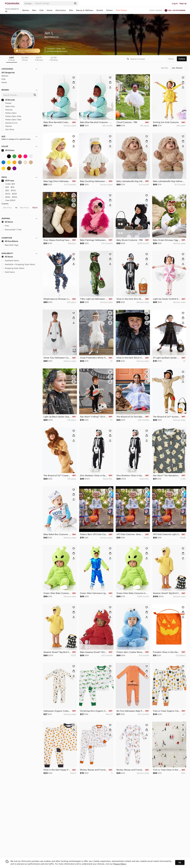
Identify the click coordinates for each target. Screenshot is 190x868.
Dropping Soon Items (13, 268)
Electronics (61, 10)
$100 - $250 (9, 194)
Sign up (183, 3)
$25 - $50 (8, 187)
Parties (109, 10)
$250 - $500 (9, 197)
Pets (71, 10)
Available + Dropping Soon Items (18, 264)
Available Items (10, 261)
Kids (42, 10)
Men (34, 10)
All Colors (8, 150)
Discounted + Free (12, 230)
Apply (35, 207)
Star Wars (8, 129)
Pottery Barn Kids (11, 116)
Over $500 (9, 200)
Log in (175, 3)
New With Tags (10, 245)
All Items (7, 222)
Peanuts (7, 110)
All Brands (8, 100)
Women (26, 10)
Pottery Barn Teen (12, 120)
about (171, 59)
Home (50, 10)
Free (5, 226)
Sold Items (8, 272)
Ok (180, 863)
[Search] (54, 3)
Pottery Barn (9, 113)
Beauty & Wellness (85, 10)
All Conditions (10, 241)
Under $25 (8, 184)
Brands (100, 10)
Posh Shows (121, 10)
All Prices (8, 181)
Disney (7, 103)
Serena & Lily (9, 123)
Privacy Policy (120, 864)
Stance (7, 126)
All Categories (8, 73)
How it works (156, 10)
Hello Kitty (8, 106)
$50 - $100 (9, 190)
